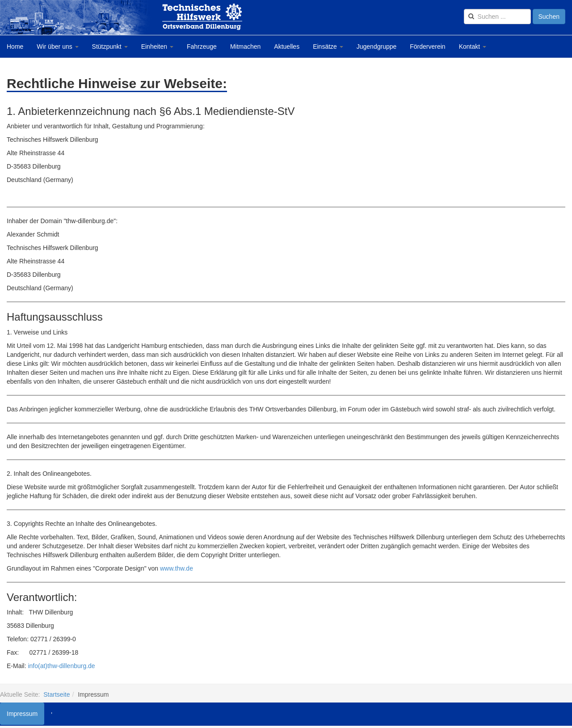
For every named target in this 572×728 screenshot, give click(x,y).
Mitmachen (245, 47)
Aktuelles (287, 47)
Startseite (57, 694)
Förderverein (427, 47)
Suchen (549, 17)
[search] (497, 17)
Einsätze (328, 47)
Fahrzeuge (202, 47)
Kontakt (473, 47)
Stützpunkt (110, 47)
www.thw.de (177, 568)
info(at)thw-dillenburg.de (61, 666)
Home (15, 47)
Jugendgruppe (377, 47)
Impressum (22, 714)
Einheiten (157, 47)
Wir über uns (57, 47)
